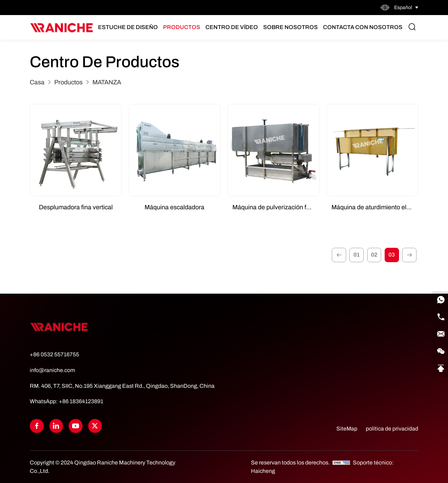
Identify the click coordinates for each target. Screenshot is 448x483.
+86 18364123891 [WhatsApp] (81, 402)
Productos (183, 27)
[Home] (62, 28)
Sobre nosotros (292, 27)
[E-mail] (439, 328)
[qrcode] (439, 346)
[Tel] (439, 311)
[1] (336, 255)
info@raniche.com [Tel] (52, 371)
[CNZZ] (342, 463)
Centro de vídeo (233, 27)
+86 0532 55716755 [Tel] (54, 355)
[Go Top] (439, 363)
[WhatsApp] (439, 293)
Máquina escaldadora (174, 207)
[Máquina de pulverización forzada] (274, 150)
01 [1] (355, 255)
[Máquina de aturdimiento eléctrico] (373, 150)
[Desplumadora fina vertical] (76, 150)
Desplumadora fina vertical (76, 207)
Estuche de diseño (129, 27)
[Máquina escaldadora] (175, 150)
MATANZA (107, 82)
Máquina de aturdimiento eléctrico (375, 207)
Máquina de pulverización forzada (276, 207)
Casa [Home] (37, 82)
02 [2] (373, 255)
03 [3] (391, 255)
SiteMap (347, 429)
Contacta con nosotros (364, 27)
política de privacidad (392, 429)
